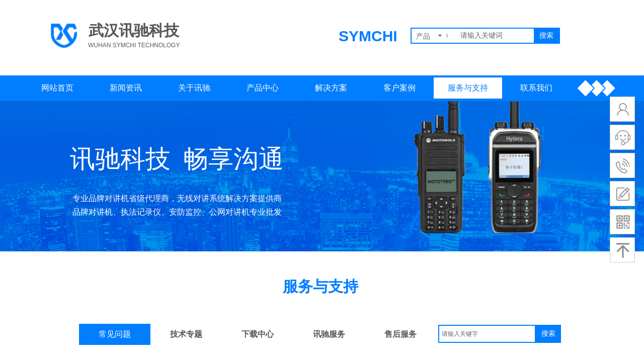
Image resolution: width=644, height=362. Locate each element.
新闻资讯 (126, 88)
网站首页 (57, 88)
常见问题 (115, 334)
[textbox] (495, 36)
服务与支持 (468, 88)
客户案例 (399, 88)
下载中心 (258, 334)
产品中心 (263, 88)
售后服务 (400, 334)
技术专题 (186, 334)
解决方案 (331, 88)
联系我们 (536, 88)
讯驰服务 (329, 334)
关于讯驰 (194, 88)
